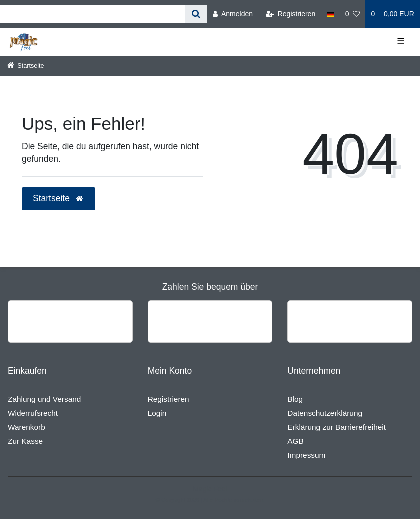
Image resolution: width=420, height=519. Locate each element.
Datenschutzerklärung (325, 413)
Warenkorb (26, 427)
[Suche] (196, 14)
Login (157, 413)
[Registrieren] (291, 14)
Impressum (306, 455)
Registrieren (168, 399)
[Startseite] (26, 66)
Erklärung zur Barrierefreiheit (337, 427)
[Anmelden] (233, 14)
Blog (295, 399)
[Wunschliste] (353, 14)
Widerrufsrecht (33, 413)
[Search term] (92, 14)
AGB (296, 441)
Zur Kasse (25, 441)
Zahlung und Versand (44, 399)
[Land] (330, 14)
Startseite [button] (58, 198)
